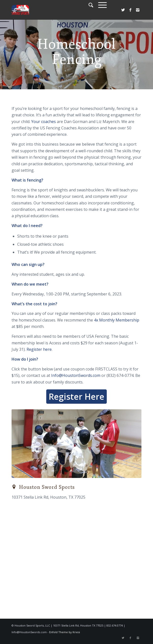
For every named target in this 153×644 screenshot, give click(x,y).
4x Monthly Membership (117, 320)
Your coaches (44, 122)
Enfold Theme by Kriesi (65, 632)
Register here (39, 349)
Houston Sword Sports (47, 487)
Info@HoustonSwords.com (76, 375)
